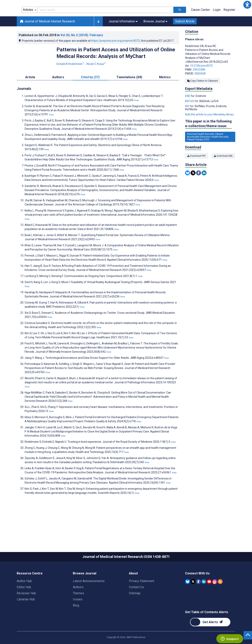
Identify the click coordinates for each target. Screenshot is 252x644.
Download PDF (196, 174)
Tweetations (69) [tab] (129, 95)
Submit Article (185, 39)
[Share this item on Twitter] (193, 191)
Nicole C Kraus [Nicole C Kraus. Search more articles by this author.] (96, 82)
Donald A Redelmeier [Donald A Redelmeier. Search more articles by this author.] (71, 82)
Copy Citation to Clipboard (202, 98)
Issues (78, 617)
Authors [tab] (58, 95)
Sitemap (135, 611)
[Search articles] (180, 28)
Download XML (224, 174)
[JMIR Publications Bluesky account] (188, 599)
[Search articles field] (105, 28)
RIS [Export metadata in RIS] (187, 124)
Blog (76, 623)
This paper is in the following (208, 141)
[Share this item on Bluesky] (188, 191)
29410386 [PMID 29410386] (199, 87)
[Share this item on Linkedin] (204, 191)
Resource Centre (30, 591)
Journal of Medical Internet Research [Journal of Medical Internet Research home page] (47, 39)
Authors (78, 605)
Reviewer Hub (26, 611)
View (137, 118)
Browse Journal (85, 591)
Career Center (200, 27)
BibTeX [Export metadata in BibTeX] (190, 119)
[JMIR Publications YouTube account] (209, 599)
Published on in (61, 53)
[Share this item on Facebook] (199, 191)
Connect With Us (197, 591)
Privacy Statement (142, 599)
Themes (78, 611)
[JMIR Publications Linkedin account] (204, 599)
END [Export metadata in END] (188, 114)
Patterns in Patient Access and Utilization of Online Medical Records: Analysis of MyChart (116, 71)
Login (217, 27)
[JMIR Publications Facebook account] (198, 599)
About (133, 591)
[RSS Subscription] (220, 599)
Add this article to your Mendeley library (209, 132)
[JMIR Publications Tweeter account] (193, 599)
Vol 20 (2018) (82, 53)
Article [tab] (30, 95)
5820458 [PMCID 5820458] (200, 91)
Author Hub (24, 599)
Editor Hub (24, 605)
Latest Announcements (89, 599)
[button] (247, 5)
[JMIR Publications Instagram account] (215, 599)
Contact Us (136, 605)
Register (229, 27)
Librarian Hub (26, 617)
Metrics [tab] (165, 95)
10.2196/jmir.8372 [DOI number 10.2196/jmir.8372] (201, 83)
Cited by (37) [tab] (90, 95)
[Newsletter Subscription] (210, 640)
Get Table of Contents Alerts (207, 630)
